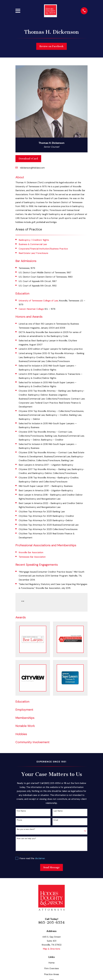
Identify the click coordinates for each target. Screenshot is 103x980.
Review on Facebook (51, 46)
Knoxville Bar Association (31, 552)
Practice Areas (52, 974)
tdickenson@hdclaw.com (32, 168)
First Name (21, 811)
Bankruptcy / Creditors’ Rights (34, 240)
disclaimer (40, 858)
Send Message (51, 867)
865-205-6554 (51, 922)
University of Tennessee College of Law (38, 301)
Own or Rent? (23, 854)
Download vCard (28, 159)
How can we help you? (26, 838)
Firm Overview (52, 968)
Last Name (58, 811)
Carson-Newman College (31, 309)
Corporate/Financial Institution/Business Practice (43, 249)
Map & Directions (51, 949)
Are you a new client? (26, 829)
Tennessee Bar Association (32, 557)
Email (56, 820)
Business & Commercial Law (33, 244)
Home (51, 963)
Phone (19, 820)
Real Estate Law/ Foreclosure (33, 253)
